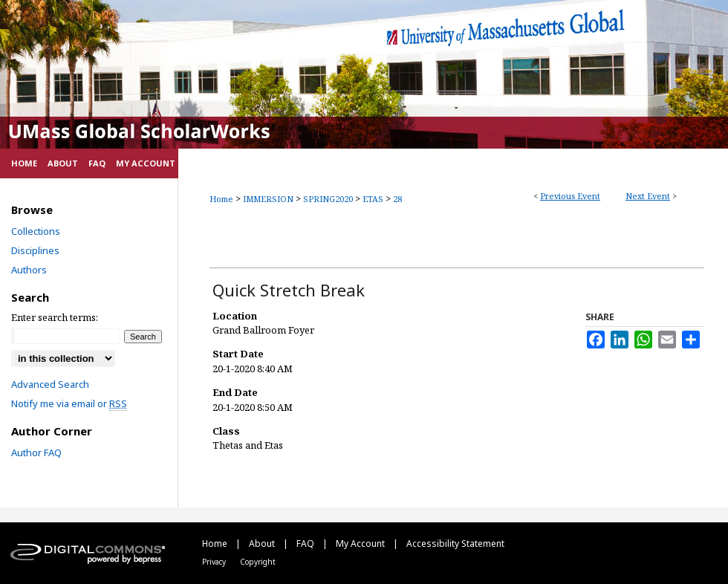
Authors (29, 270)
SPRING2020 (329, 199)
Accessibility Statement (455, 544)
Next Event (648, 196)
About (263, 544)
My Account (361, 544)
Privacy (215, 562)
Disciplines (35, 250)
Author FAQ (36, 452)
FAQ (306, 544)
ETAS (374, 199)
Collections (36, 231)
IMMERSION (269, 199)
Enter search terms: (55, 317)
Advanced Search (50, 384)
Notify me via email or (69, 403)
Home (221, 199)
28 (397, 199)
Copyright (258, 562)
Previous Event (570, 196)
